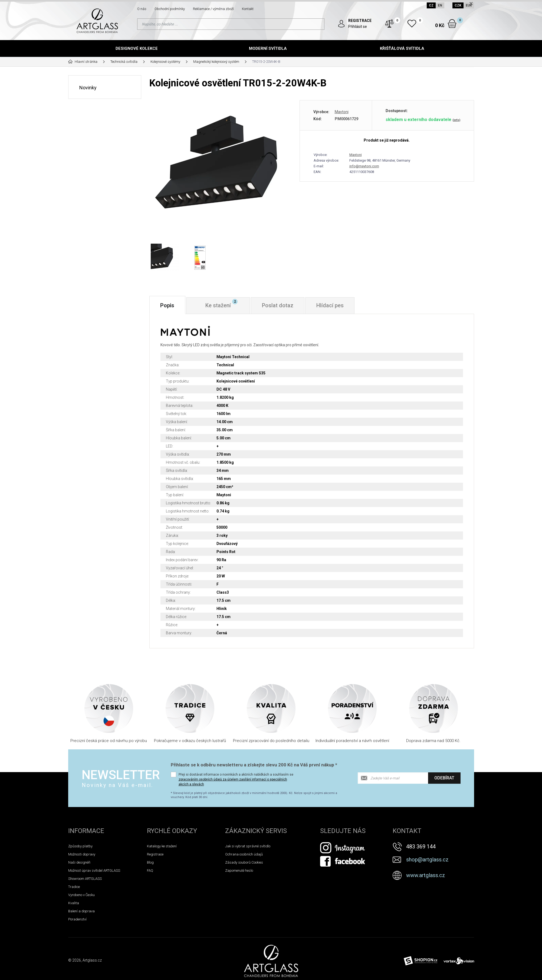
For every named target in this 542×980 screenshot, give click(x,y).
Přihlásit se (358, 27)
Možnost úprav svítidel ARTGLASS (94, 870)
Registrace (155, 854)
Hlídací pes (330, 305)
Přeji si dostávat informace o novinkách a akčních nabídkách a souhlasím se (236, 779)
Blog (150, 862)
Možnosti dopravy (82, 854)
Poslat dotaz (278, 305)
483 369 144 (421, 847)
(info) (456, 120)
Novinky (88, 87)
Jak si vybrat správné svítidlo (248, 846)
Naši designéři (79, 862)
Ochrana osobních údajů (244, 854)
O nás (142, 9)
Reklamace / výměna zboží (213, 9)
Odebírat (444, 778)
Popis (167, 305)
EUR (469, 5)
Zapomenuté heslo (239, 870)
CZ (431, 5)
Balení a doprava (81, 911)
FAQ (150, 870)
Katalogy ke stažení (162, 846)
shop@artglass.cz (427, 860)
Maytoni (342, 112)
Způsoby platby (80, 846)
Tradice (74, 887)
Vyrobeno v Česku (81, 895)
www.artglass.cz (426, 875)
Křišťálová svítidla (402, 48)
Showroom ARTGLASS (85, 879)
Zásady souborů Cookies (244, 862)
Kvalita (74, 903)
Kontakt (248, 9)
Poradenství (77, 919)
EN (440, 5)
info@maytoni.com (364, 166)
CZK (458, 5)
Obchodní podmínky (170, 9)
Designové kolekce (137, 48)
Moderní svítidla (268, 48)
